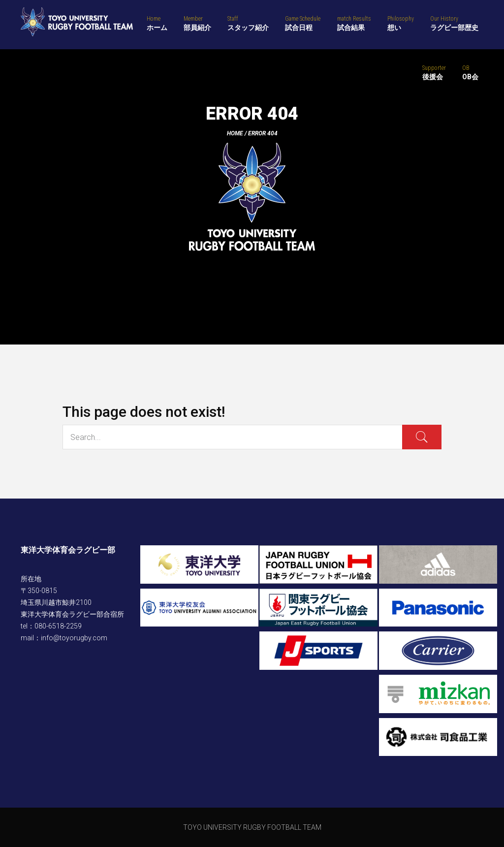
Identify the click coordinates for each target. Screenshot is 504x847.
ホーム (157, 23)
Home (235, 133)
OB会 (470, 72)
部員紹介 (197, 23)
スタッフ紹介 (248, 23)
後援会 (434, 72)
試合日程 (303, 23)
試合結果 (354, 23)
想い (401, 23)
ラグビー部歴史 (454, 23)
